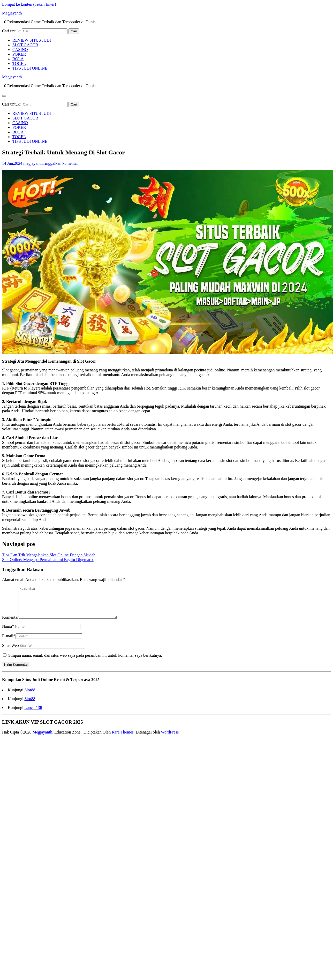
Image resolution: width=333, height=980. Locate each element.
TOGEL (19, 63)
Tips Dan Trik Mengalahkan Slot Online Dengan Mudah (49, 555)
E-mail (9, 642)
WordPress (170, 738)
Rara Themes (123, 738)
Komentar (10, 623)
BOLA (18, 59)
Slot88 (30, 696)
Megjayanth (12, 13)
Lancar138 (33, 714)
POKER (19, 54)
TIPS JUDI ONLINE (30, 68)
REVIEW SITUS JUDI (32, 40)
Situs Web (10, 652)
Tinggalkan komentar (60, 163)
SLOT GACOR (25, 45)
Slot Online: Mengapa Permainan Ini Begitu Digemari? (48, 560)
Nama (8, 633)
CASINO (20, 50)
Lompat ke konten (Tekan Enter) (29, 4)
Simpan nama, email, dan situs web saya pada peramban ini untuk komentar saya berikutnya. (85, 661)
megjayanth (33, 163)
